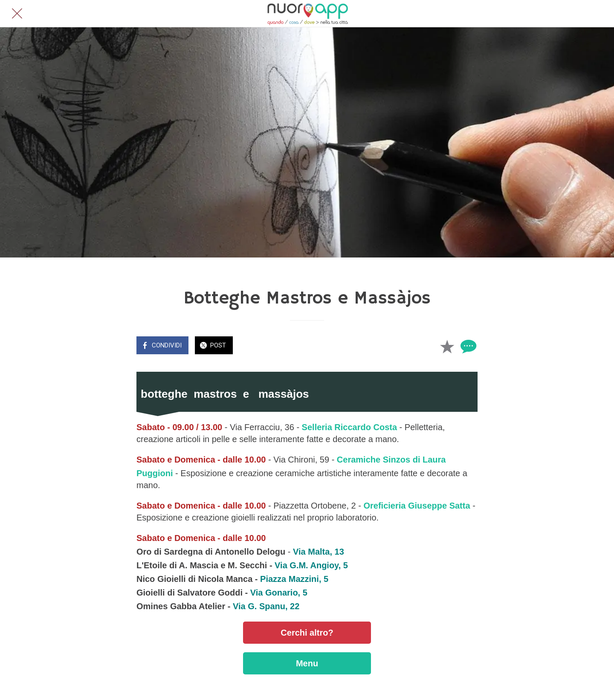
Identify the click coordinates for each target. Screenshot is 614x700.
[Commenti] (467, 346)
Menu (307, 663)
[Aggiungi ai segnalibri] (447, 346)
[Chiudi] (17, 14)
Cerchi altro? (307, 633)
